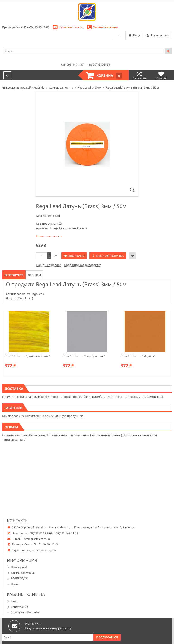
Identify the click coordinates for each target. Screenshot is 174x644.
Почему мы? (17, 567)
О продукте (14, 275)
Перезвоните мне (105, 27)
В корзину (76, 256)
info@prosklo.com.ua (37, 539)
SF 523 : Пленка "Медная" (138, 356)
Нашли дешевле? (49, 265)
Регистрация (18, 607)
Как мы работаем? (21, 573)
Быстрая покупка (110, 256)
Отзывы (34, 275)
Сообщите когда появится (83, 265)
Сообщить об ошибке (23, 612)
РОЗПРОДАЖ (17, 578)
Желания (161, 75)
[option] (87, 144)
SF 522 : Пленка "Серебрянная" (84, 356)
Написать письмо (71, 27)
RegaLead (53, 216)
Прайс (13, 584)
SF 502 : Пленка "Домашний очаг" (28, 356)
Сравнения (139, 75)
